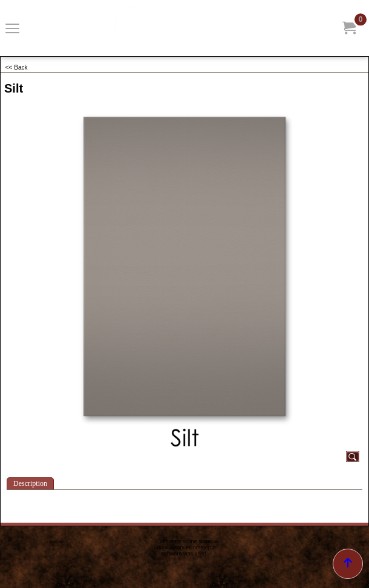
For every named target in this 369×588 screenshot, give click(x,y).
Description (30, 483)
